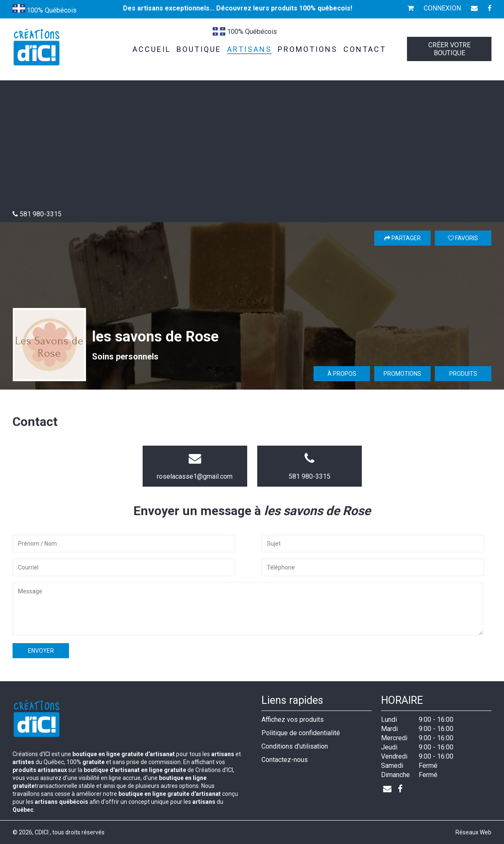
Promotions (402, 374)
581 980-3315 (310, 476)
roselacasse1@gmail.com (195, 476)
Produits (463, 374)
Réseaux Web (473, 832)
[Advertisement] (252, 147)
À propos (342, 374)
